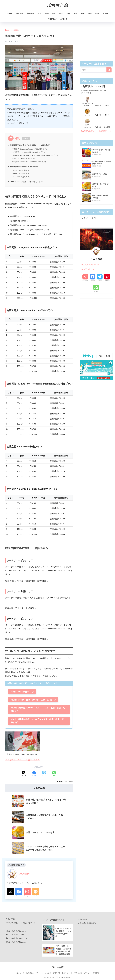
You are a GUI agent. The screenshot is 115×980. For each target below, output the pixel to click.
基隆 (83, 14)
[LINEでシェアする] (54, 774)
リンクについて (46, 974)
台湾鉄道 (64, 19)
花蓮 (90, 14)
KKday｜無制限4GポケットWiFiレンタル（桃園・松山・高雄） (38, 710)
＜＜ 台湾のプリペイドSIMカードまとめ (22, 760)
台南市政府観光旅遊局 (87, 923)
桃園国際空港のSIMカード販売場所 (24, 166)
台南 (40, 14)
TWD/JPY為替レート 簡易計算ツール (21, 923)
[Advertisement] (96, 41)
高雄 (47, 14)
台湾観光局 (82, 920)
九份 (68, 14)
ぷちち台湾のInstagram (16, 931)
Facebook (19, 896)
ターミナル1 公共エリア (22, 170)
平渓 (75, 14)
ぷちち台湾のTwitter (15, 935)
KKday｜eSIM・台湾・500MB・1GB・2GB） (33, 700)
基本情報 (20, 14)
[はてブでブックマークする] (44, 774)
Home (19, 974)
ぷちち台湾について (91, 268)
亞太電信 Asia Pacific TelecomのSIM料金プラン (30, 162)
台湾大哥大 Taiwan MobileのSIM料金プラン (29, 152)
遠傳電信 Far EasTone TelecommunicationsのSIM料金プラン (36, 155)
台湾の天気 (10, 919)
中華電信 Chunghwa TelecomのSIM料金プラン (30, 149)
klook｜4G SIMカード (22, 692)
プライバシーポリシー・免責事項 (87, 974)
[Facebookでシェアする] (34, 774)
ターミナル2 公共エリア (22, 177)
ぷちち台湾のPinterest (16, 942)
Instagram (27, 896)
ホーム (10, 14)
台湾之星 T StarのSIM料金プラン (25, 159)
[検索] (109, 70)
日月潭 (105, 14)
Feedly (96, 295)
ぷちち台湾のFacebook (16, 938)
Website (35, 896)
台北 (54, 14)
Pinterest (107, 284)
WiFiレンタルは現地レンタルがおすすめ (26, 182)
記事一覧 (57, 974)
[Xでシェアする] (24, 774)
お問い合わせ (89, 273)
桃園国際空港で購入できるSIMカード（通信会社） (30, 145)
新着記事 (31, 14)
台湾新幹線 (52, 19)
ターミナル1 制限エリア (22, 173)
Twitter (100, 284)
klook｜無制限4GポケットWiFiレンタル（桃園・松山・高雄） (37, 721)
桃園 (61, 14)
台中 (97, 14)
